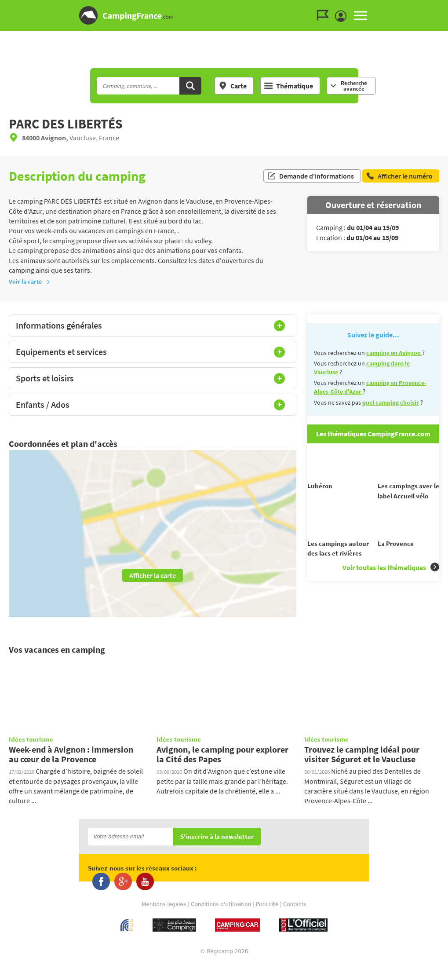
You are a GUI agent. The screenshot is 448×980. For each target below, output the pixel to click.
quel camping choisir (391, 402)
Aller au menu (437, 7)
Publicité (267, 921)
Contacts (295, 921)
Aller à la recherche (446, 7)
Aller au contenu (441, 7)
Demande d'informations (311, 176)
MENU (361, 15)
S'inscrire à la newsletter (217, 853)
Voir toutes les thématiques (391, 582)
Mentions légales (164, 921)
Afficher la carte (153, 575)
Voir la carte (30, 282)
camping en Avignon (394, 353)
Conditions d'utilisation (221, 921)
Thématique (289, 86)
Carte (233, 86)
